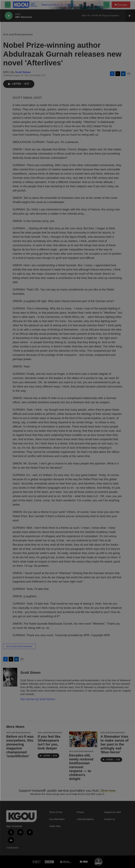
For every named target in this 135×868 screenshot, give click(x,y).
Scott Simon (23, 72)
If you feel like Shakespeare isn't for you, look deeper (49, 742)
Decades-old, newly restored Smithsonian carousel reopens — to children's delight (81, 767)
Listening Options (85, 819)
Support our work (112, 812)
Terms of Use (56, 812)
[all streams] (130, 16)
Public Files (55, 826)
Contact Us (110, 819)
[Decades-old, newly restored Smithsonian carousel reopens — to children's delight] (83, 739)
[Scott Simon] (10, 677)
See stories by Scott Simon (38, 699)
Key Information (57, 819)
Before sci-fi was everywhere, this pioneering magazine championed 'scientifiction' (20, 746)
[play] (9, 16)
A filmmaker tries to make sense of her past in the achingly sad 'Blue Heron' (115, 744)
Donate (122, 5)
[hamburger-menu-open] (8, 5)
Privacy (80, 812)
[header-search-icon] (106, 5)
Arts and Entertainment (18, 34)
